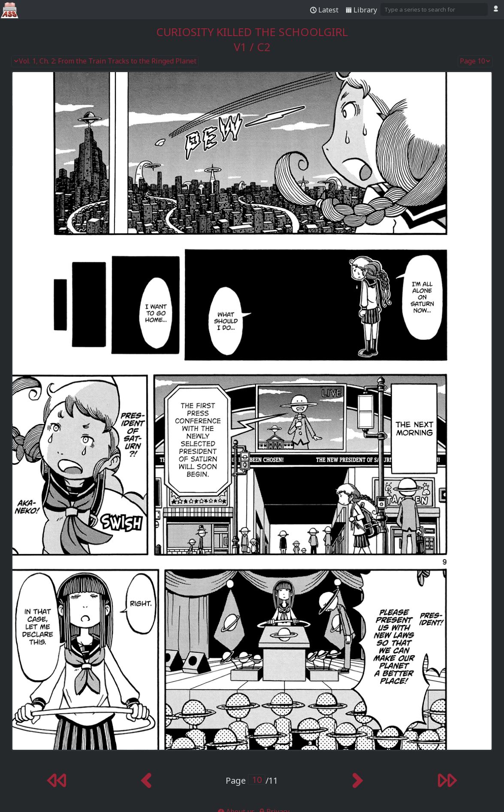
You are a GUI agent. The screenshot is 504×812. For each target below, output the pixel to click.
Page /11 (252, 780)
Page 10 (475, 61)
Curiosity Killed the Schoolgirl (252, 32)
